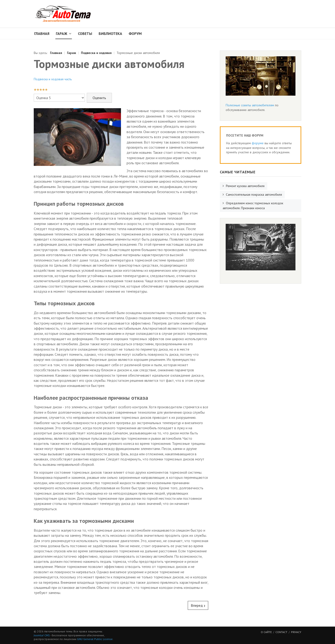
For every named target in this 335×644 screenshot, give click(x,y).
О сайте (266, 632)
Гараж (62, 34)
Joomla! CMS (42, 635)
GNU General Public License (95, 639)
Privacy (296, 632)
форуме (258, 143)
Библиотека (110, 34)
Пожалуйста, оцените (34, 93)
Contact (281, 632)
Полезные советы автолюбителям (250, 105)
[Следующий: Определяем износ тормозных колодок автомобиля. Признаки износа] (198, 605)
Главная (42, 34)
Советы (85, 34)
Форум (135, 34)
